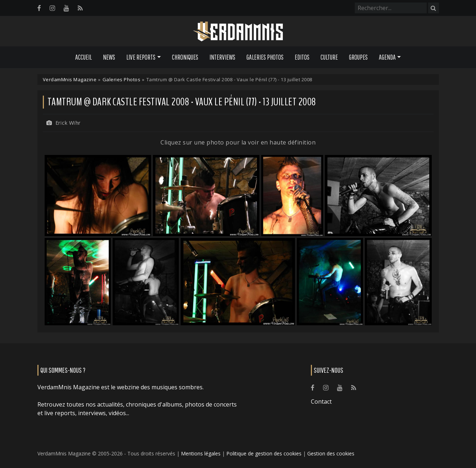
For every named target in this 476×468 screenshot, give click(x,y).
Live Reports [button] (141, 57)
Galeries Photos (265, 57)
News (109, 57)
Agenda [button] (387, 57)
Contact (321, 402)
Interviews (222, 57)
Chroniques (185, 57)
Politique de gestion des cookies (264, 453)
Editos (302, 57)
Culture (329, 57)
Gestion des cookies (331, 453)
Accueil (83, 57)
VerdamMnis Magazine (70, 79)
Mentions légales (201, 453)
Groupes (358, 57)
